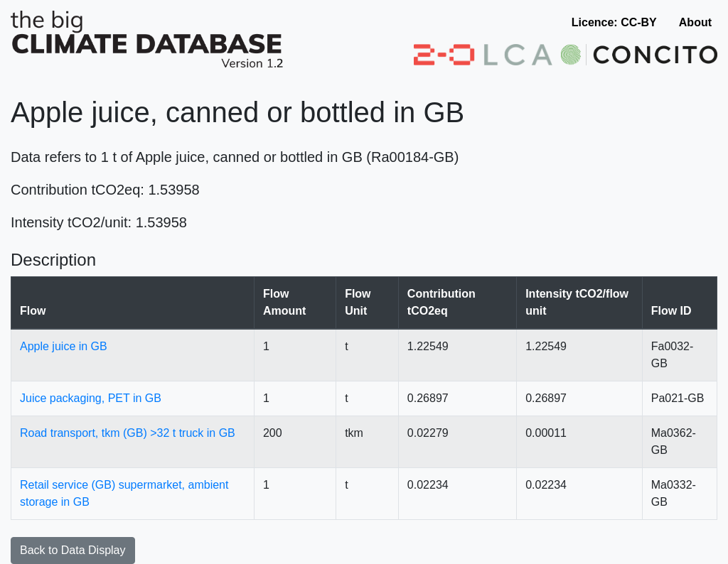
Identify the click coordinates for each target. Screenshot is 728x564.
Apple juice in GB (64, 346)
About (695, 22)
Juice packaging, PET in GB (91, 398)
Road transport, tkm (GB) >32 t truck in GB (128, 433)
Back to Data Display (73, 550)
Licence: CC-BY (614, 22)
